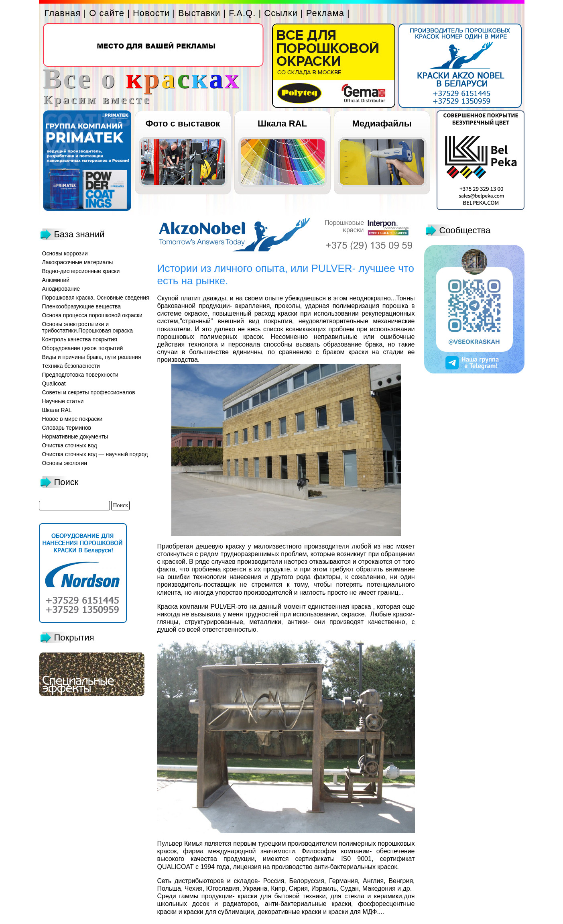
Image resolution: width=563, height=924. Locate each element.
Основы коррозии (65, 253)
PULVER (223, 607)
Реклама (325, 13)
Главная (63, 13)
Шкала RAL (282, 123)
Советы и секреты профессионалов (89, 392)
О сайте (107, 13)
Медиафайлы (382, 123)
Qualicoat (54, 383)
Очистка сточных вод (70, 445)
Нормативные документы (75, 437)
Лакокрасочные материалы (78, 262)
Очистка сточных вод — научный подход (95, 454)
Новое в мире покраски (72, 419)
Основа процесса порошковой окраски (92, 315)
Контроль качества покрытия (80, 339)
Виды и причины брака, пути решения (92, 357)
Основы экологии (65, 463)
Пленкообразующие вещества (82, 306)
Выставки (199, 13)
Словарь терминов (67, 428)
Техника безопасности (71, 366)
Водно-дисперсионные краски (81, 271)
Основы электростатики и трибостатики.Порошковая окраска (88, 327)
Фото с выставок (183, 123)
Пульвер (170, 843)
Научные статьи (63, 401)
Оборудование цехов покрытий (83, 348)
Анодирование (61, 289)
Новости (151, 13)
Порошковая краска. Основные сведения (96, 298)
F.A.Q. (242, 13)
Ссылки (281, 13)
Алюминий (56, 280)
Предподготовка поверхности (80, 375)
